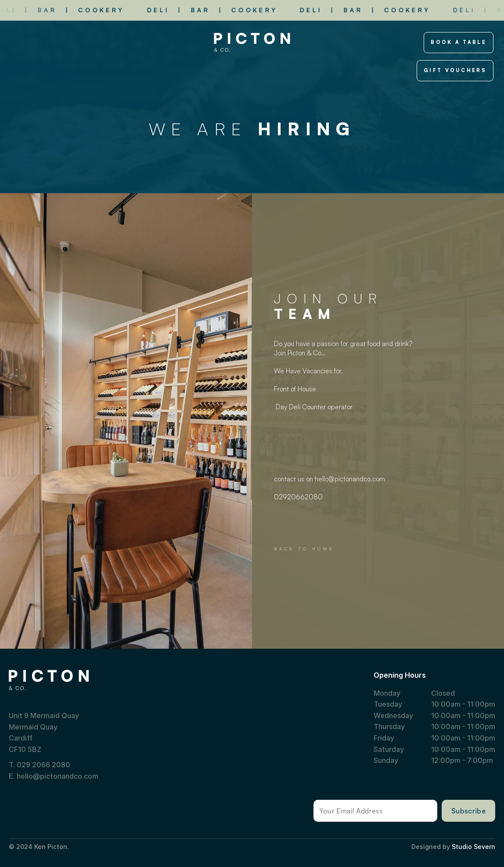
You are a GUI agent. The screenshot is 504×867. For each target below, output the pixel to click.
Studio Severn (473, 847)
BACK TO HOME (304, 549)
